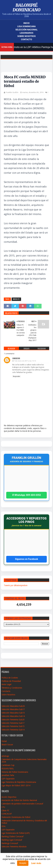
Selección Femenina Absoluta (14, 847)
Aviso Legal (6, 684)
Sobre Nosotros (26, 36)
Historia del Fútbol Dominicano (15, 772)
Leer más (36, 863)
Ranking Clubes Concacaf (13, 836)
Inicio (27, 23)
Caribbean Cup (8, 765)
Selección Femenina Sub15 (13, 726)
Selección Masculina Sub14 (13, 716)
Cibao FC (5, 810)
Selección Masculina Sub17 (13, 709)
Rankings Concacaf (10, 843)
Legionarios (27, 33)
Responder (17, 376)
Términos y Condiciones (12, 688)
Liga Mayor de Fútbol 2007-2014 (16, 785)
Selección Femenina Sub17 (13, 723)
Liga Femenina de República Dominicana (19, 782)
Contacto (26, 39)
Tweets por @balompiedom (16, 585)
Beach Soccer (7, 745)
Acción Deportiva (9, 797)
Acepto (23, 863)
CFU (3, 807)
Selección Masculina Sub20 (13, 706)
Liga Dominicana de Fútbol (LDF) (16, 833)
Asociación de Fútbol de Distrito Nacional (19, 800)
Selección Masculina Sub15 (13, 713)
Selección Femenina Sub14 (13, 730)
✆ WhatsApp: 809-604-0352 (27, 495)
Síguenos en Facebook (26, 559)
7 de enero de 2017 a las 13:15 (25, 361)
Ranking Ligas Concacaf (12, 840)
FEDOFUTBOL (8, 769)
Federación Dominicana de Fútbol (16, 817)
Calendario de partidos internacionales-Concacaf (22, 804)
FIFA (4, 826)
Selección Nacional (26, 30)
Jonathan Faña (8, 775)
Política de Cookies (10, 678)
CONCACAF (7, 814)
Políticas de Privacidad (11, 681)
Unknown (16, 358)
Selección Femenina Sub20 (13, 720)
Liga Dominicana (27, 26)
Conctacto (6, 691)
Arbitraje (5, 756)
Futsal (4, 741)
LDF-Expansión (8, 779)
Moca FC (16, 299)
